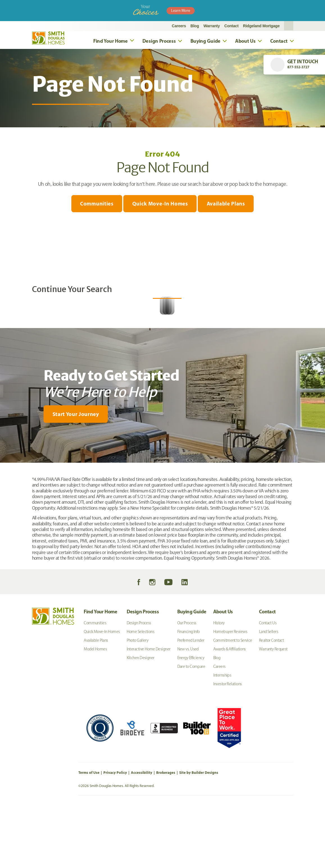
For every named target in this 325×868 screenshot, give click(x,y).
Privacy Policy (115, 831)
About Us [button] (245, 41)
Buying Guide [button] (205, 41)
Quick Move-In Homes (160, 204)
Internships (222, 734)
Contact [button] (279, 41)
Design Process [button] (159, 41)
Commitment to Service (233, 699)
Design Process (143, 671)
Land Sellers (269, 691)
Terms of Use (89, 831)
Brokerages (166, 831)
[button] (289, 26)
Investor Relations (228, 743)
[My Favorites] (17, 525)
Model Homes (95, 708)
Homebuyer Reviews (230, 691)
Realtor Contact (271, 699)
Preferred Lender (191, 699)
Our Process (187, 682)
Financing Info (188, 691)
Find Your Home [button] (111, 41)
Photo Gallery (138, 699)
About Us (223, 671)
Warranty (212, 26)
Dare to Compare (191, 725)
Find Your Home (100, 671)
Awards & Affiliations (229, 708)
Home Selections (141, 691)
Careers (179, 26)
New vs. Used (188, 708)
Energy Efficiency (191, 717)
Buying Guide (192, 671)
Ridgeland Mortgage (261, 26)
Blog (195, 26)
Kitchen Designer (141, 717)
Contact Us (268, 682)
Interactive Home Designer (149, 708)
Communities (94, 204)
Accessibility (142, 831)
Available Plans (228, 204)
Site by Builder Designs (199, 831)
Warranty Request (273, 708)
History (219, 682)
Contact (232, 26)
